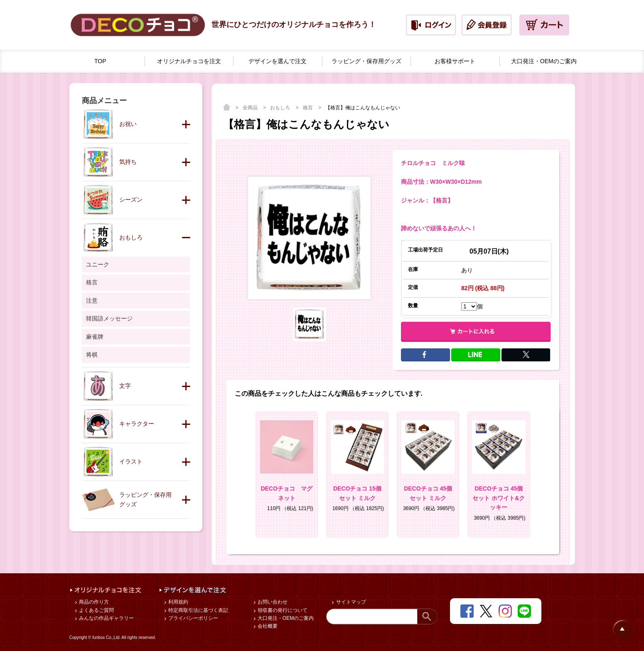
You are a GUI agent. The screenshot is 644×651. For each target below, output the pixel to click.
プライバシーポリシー (193, 618)
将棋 (92, 355)
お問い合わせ (272, 602)
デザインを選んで (278, 61)
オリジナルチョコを (189, 61)
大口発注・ (544, 61)
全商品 (251, 108)
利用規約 (178, 602)
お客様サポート (455, 61)
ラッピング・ (366, 61)
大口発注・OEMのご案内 (285, 618)
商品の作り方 (93, 602)
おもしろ (281, 108)
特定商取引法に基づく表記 (198, 610)
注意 (92, 301)
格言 (308, 108)
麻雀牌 (95, 337)
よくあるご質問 (96, 610)
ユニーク (98, 264)
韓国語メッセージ (109, 318)
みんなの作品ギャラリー (106, 618)
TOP (100, 61)
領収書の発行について (282, 610)
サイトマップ (350, 602)
